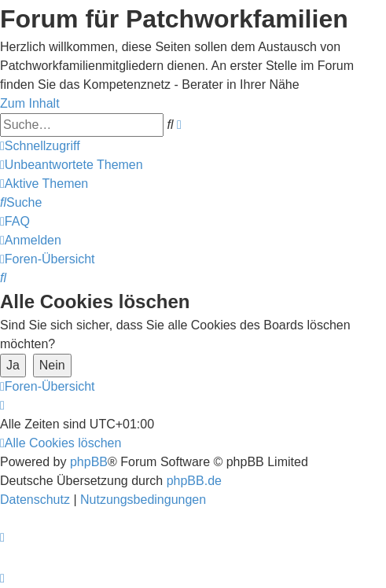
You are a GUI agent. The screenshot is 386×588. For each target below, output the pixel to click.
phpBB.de (194, 481)
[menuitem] (72, 165)
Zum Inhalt (30, 103)
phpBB (89, 462)
